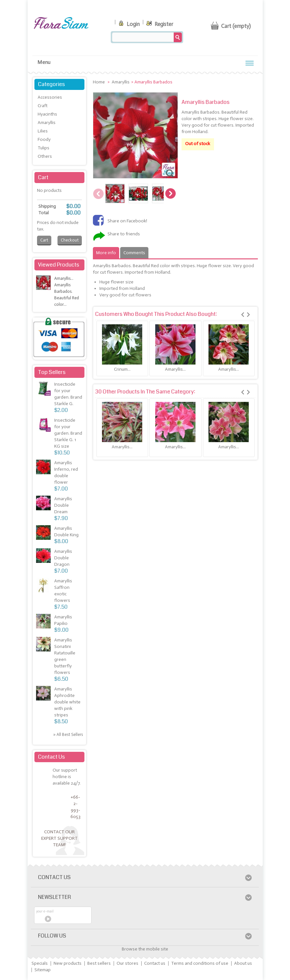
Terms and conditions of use (200, 963)
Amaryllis (121, 82)
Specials (40, 963)
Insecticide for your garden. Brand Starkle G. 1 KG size (68, 433)
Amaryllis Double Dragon (63, 558)
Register (159, 23)
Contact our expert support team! (59, 838)
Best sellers (99, 963)
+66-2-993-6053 (76, 807)
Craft (43, 106)
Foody (44, 139)
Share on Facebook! (127, 221)
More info (106, 253)
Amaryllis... (175, 369)
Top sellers (52, 372)
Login (128, 23)
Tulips (44, 148)
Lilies (43, 131)
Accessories (50, 97)
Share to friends (124, 234)
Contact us (155, 963)
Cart (43, 177)
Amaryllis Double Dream (63, 505)
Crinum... (122, 369)
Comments (134, 253)
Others (45, 156)
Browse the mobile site (145, 949)
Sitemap (43, 970)
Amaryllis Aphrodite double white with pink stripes (67, 702)
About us (243, 963)
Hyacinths (47, 114)
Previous (98, 194)
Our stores (127, 963)
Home (99, 82)
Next (170, 194)
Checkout (70, 240)
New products (68, 963)
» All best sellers (68, 734)
